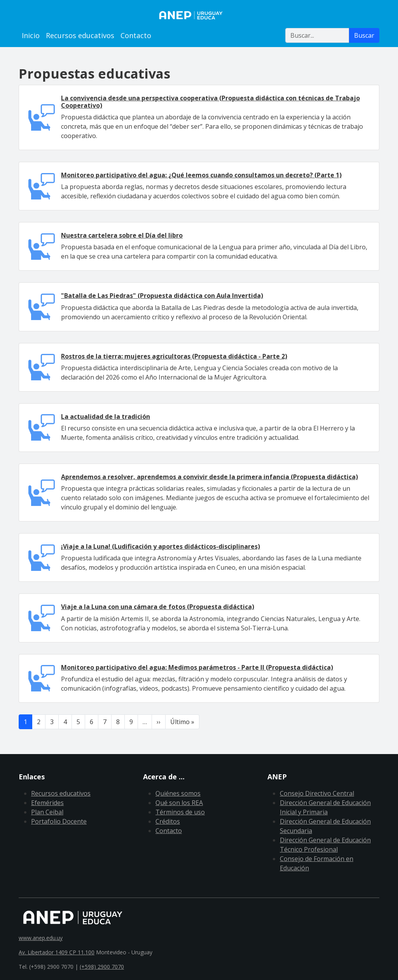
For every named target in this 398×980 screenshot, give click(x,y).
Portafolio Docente (59, 821)
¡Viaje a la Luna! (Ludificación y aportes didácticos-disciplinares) (161, 546)
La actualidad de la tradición (106, 416)
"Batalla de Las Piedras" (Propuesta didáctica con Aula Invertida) (162, 296)
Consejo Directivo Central (317, 793)
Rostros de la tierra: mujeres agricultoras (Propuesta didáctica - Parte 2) (174, 356)
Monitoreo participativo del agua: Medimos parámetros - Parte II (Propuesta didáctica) (197, 667)
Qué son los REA (179, 803)
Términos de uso (180, 812)
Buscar (364, 35)
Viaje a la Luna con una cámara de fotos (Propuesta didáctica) (158, 607)
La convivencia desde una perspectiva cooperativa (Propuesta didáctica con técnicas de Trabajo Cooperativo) (210, 102)
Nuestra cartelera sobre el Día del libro (122, 235)
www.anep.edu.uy (41, 938)
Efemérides (47, 803)
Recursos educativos (80, 35)
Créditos (168, 821)
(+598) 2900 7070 (102, 967)
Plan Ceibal (47, 812)
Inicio (31, 35)
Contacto (136, 35)
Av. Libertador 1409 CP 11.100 (57, 952)
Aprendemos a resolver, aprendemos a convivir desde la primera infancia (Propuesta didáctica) (209, 477)
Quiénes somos (178, 793)
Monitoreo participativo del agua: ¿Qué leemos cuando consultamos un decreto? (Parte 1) (201, 175)
